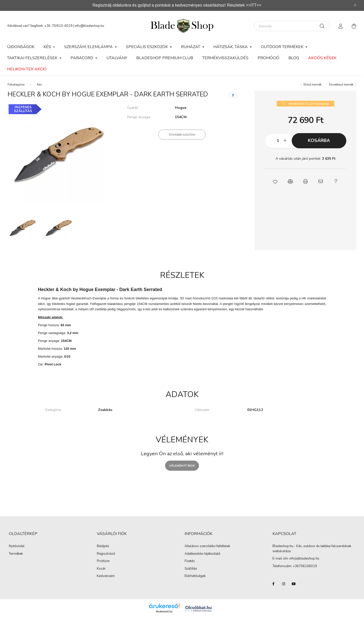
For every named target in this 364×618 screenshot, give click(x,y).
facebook (274, 584)
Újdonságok (21, 47)
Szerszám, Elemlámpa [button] (89, 47)
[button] (275, 181)
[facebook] (233, 95)
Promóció (268, 58)
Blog (294, 58)
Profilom (103, 561)
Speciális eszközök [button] (147, 47)
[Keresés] (292, 26)
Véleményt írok (182, 466)
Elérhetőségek (195, 576)
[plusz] (285, 141)
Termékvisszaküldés (225, 58)
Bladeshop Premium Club (165, 58)
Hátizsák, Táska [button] (231, 47)
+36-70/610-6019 (58, 26)
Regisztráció (106, 554)
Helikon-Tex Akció (27, 69)
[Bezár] (355, 5)
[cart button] (354, 26)
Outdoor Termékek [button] (283, 47)
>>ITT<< (254, 5)
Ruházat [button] (191, 47)
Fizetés (190, 561)
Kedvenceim (106, 576)
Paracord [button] (82, 58)
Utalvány (117, 58)
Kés (39, 85)
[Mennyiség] (278, 141)
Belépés (103, 546)
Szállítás (191, 569)
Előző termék (313, 85)
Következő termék (341, 85)
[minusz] (271, 141)
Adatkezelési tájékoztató (202, 554)
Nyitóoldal (17, 546)
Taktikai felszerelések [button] (33, 58)
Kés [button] (48, 47)
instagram (284, 584)
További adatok (182, 135)
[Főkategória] (16, 85)
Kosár (101, 569)
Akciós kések (322, 58)
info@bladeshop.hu (89, 26)
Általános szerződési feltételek (207, 546)
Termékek (16, 554)
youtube (294, 584)
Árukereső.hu (164, 611)
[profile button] (341, 26)
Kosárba (319, 140)
